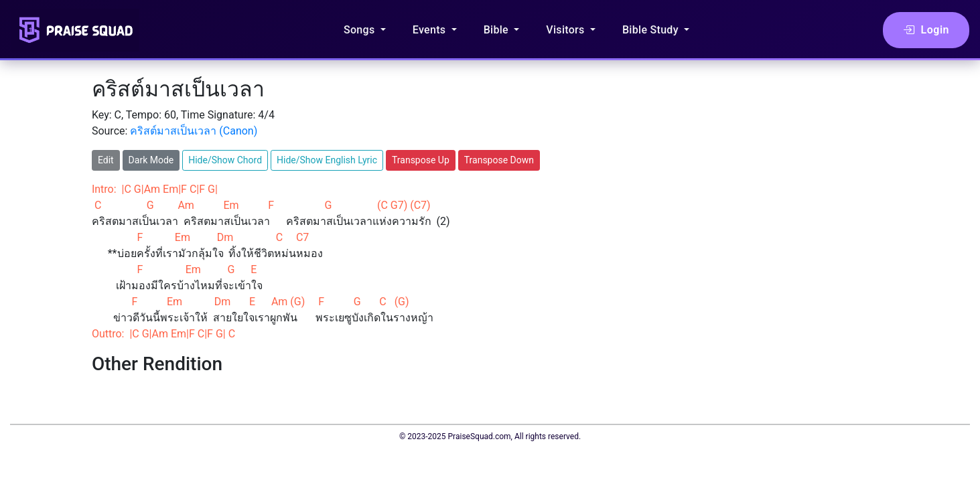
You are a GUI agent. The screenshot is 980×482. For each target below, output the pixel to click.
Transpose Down (499, 160)
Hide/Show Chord (225, 160)
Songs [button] (361, 30)
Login (926, 30)
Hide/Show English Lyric (327, 160)
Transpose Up (421, 160)
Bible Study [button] (652, 30)
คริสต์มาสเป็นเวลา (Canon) (194, 131)
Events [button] (431, 30)
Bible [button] (498, 30)
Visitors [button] (567, 30)
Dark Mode (151, 160)
